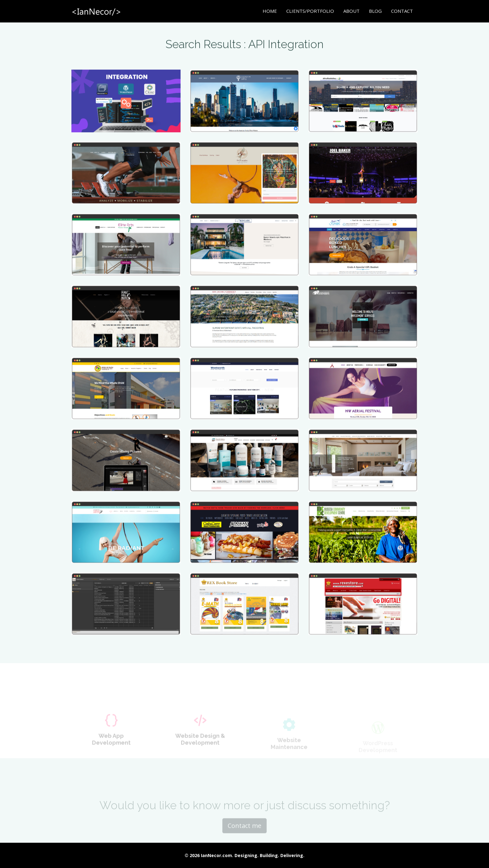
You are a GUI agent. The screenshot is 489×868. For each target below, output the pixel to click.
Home (270, 11)
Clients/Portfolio (310, 11)
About (351, 11)
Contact (402, 11)
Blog (375, 11)
